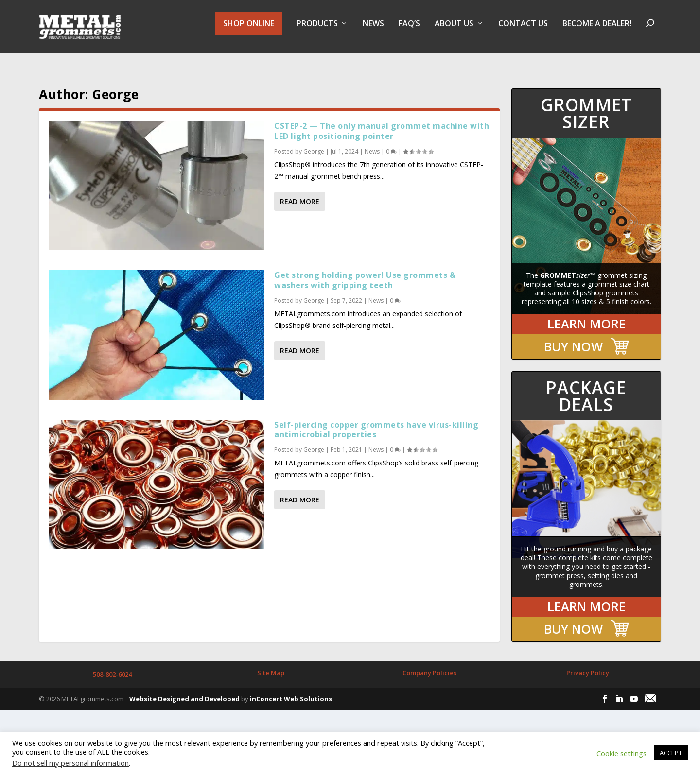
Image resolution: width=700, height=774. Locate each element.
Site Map (271, 664)
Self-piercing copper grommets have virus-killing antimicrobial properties (376, 421)
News (372, 143)
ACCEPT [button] (671, 753)
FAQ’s (409, 31)
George (314, 143)
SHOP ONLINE (249, 30)
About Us (454, 31)
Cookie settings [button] (621, 753)
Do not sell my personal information (70, 763)
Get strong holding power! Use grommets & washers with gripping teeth (365, 271)
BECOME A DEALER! (597, 31)
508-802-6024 (112, 666)
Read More (300, 193)
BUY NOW (573, 338)
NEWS (373, 31)
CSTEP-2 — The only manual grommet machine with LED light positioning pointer (382, 122)
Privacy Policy (588, 664)
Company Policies (429, 664)
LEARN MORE (586, 315)
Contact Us (523, 31)
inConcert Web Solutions (291, 690)
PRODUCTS (317, 31)
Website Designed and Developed (184, 690)
